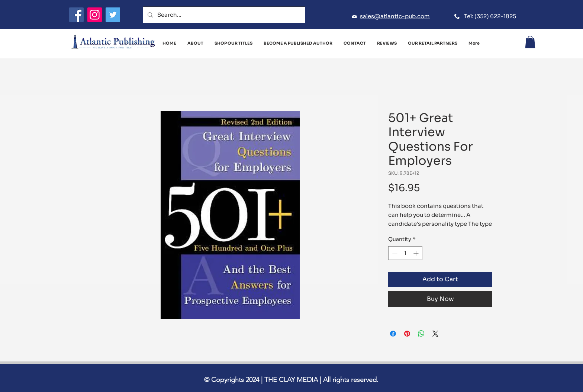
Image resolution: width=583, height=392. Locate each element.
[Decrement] (394, 253)
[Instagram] (95, 15)
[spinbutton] (405, 253)
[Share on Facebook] (393, 334)
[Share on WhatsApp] (421, 334)
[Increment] (417, 253)
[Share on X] (435, 334)
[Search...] (223, 15)
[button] (530, 42)
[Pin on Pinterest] (407, 334)
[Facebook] (76, 15)
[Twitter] (113, 15)
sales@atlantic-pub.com (395, 16)
